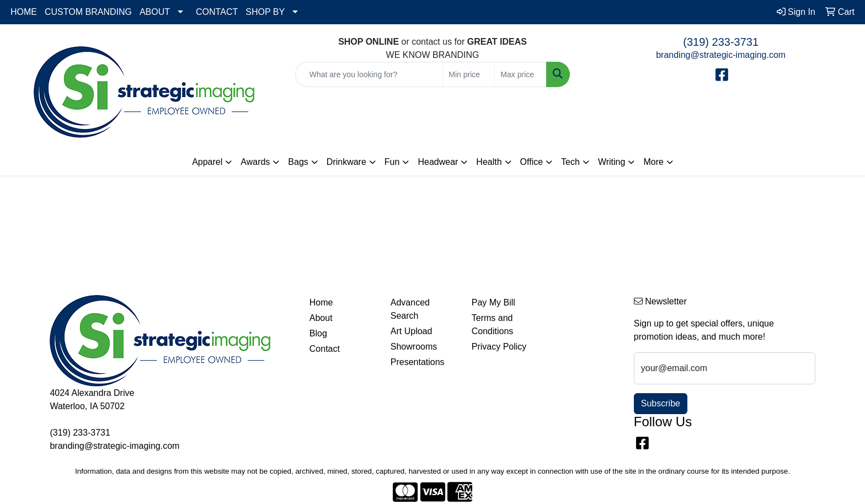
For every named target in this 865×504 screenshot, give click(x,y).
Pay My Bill (493, 302)
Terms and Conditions (493, 325)
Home (321, 302)
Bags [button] (298, 162)
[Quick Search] (369, 74)
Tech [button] (570, 162)
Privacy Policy (499, 347)
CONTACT (217, 12)
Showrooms (414, 347)
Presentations (418, 362)
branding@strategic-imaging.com (721, 55)
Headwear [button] (438, 162)
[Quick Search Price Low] (469, 74)
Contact (325, 349)
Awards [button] (255, 162)
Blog (318, 333)
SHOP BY (265, 12)
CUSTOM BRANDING (88, 12)
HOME (24, 12)
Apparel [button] (207, 162)
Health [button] (489, 162)
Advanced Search (410, 309)
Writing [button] (612, 162)
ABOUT (155, 12)
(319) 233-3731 (721, 42)
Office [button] (532, 162)
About (321, 318)
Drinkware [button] (346, 162)
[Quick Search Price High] (520, 74)
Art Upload (412, 331)
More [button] (653, 162)
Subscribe (661, 403)
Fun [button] (392, 162)
